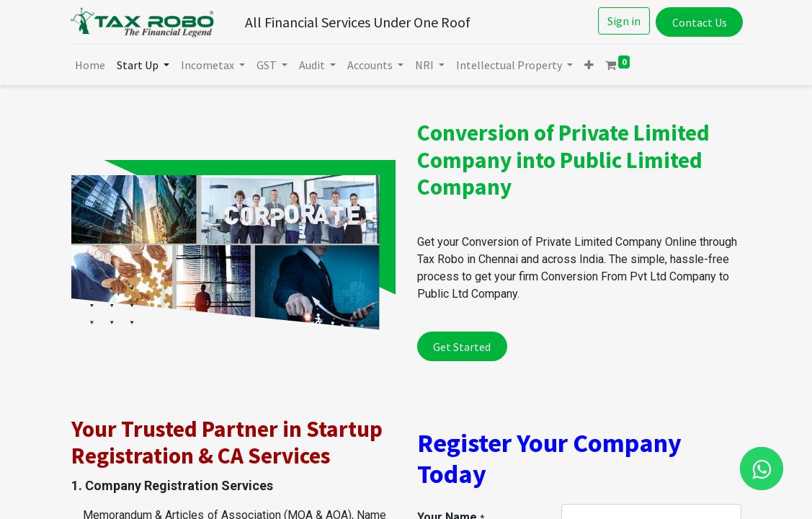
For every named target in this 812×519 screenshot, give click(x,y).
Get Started (462, 347)
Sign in (622, 21)
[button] (591, 65)
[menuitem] (92, 65)
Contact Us (697, 22)
